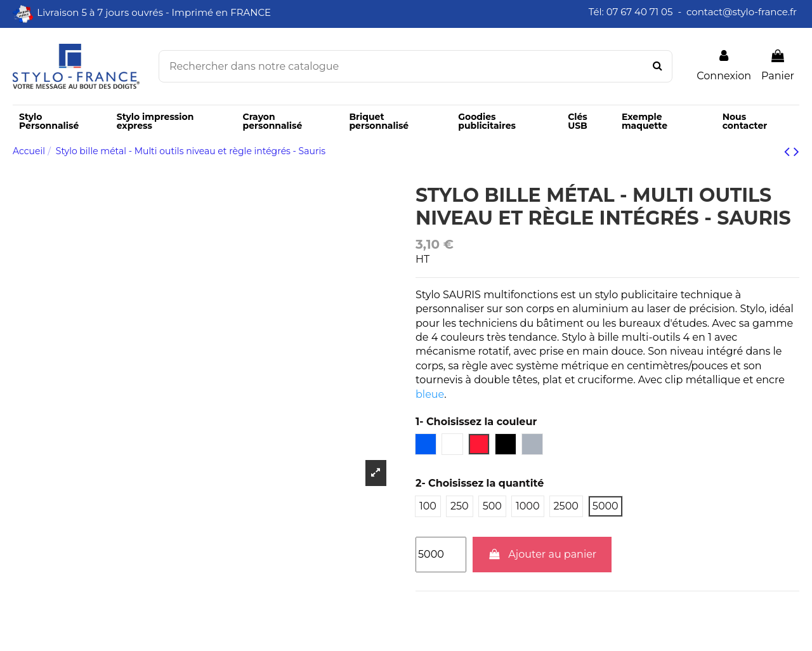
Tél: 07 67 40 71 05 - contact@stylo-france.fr (694, 12)
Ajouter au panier (542, 554)
